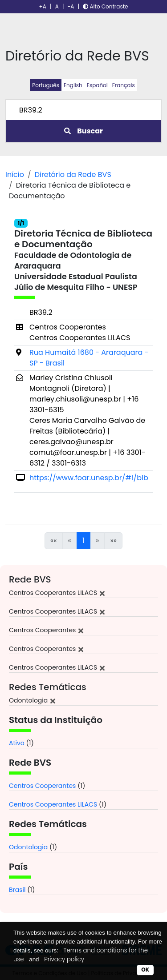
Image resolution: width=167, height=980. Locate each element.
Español (97, 85)
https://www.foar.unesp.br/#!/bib (89, 478)
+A (43, 6)
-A (71, 6)
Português (46, 85)
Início (15, 175)
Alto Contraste (105, 6)
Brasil (17, 890)
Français (124, 85)
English (73, 85)
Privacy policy (64, 959)
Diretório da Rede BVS (73, 175)
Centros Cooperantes (42, 786)
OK (145, 970)
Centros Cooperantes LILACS (53, 804)
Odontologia (28, 847)
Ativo (17, 743)
